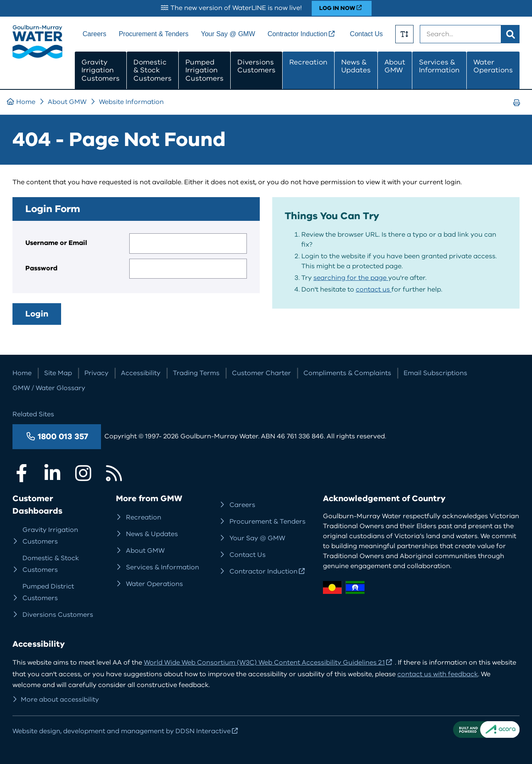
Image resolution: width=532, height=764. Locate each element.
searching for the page (351, 278)
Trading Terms (196, 373)
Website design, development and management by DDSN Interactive (122, 731)
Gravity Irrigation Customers (101, 70)
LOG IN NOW (337, 8)
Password (41, 268)
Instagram (83, 473)
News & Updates (356, 66)
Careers (95, 34)
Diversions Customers (256, 66)
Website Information (131, 102)
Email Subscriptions (435, 373)
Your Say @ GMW (228, 34)
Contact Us (366, 34)
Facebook (22, 473)
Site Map (58, 373)
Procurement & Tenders (154, 34)
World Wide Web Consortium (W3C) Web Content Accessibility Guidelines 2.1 (264, 663)
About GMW (395, 66)
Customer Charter (261, 373)
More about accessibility (60, 700)
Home (26, 102)
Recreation (308, 62)
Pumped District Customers (48, 592)
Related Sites (33, 414)
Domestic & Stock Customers (153, 70)
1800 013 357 (63, 436)
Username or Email (56, 243)
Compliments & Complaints (347, 373)
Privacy (96, 373)
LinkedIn (52, 473)
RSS (114, 473)
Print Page (519, 110)
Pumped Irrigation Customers (204, 70)
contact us (374, 289)
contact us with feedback (438, 674)
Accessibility (141, 373)
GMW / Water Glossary (49, 388)
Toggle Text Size (404, 34)
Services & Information (439, 66)
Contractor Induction (298, 34)
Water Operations (493, 66)
